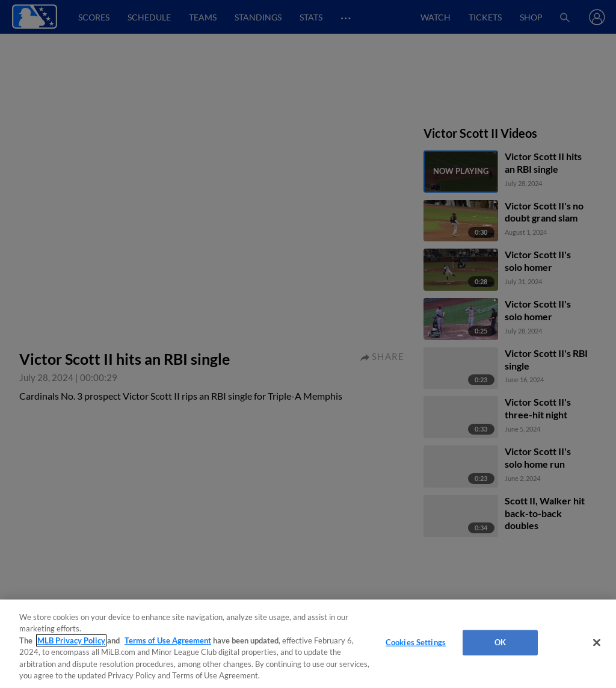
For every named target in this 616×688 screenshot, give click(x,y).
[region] (308, 644)
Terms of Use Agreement (168, 640)
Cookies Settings (416, 642)
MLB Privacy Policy (71, 640)
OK (500, 642)
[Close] (597, 643)
